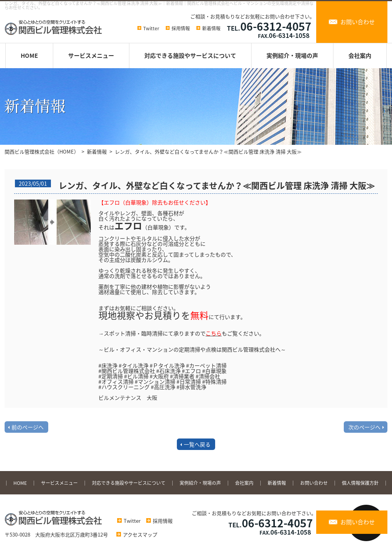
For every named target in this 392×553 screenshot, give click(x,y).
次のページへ (364, 427)
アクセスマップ (135, 534)
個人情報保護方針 (360, 483)
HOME (29, 56)
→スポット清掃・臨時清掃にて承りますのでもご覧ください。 (181, 333)
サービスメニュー (91, 56)
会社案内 (360, 56)
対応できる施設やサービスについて (190, 56)
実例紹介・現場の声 (292, 56)
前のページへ (28, 427)
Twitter (151, 28)
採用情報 (181, 28)
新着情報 (211, 28)
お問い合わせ (358, 22)
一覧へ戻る (197, 444)
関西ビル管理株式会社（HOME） (42, 151)
